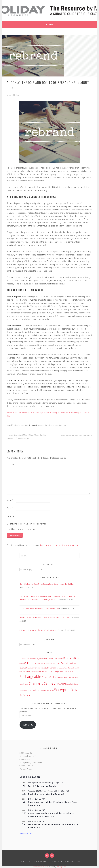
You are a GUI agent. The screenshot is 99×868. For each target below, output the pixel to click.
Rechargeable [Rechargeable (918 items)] (30, 676)
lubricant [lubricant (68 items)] (53, 668)
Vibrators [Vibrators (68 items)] (46, 690)
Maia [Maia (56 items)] (66, 668)
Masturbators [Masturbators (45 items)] (72, 668)
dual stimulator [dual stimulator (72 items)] (55, 663)
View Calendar (26, 833)
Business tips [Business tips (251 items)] (71, 658)
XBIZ (64, 425)
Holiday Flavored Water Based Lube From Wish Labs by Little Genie (45, 618)
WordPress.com (73, 861)
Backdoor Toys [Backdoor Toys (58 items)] (35, 659)
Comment (11, 466)
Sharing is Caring (21, 425)
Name (10, 500)
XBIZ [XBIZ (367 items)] (75, 690)
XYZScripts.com (61, 867)
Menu (51, 24)
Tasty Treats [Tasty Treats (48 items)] (23, 690)
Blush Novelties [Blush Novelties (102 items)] (51, 658)
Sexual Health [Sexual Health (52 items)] (24, 684)
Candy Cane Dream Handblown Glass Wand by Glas (39, 609)
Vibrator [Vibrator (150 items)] (38, 690)
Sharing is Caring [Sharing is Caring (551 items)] (41, 683)
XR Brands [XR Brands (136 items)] (25, 695)
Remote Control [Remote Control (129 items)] (49, 677)
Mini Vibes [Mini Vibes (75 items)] (26, 671)
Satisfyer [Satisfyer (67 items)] (60, 677)
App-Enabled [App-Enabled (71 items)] (24, 659)
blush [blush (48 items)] (42, 659)
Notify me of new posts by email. (23, 529)
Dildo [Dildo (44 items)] (47, 664)
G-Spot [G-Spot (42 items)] (43, 668)
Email (10, 508)
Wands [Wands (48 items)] (52, 690)
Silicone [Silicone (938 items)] (60, 683)
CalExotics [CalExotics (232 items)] (30, 663)
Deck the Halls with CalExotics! (46, 794)
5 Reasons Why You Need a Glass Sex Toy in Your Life (40, 630)
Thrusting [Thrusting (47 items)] (31, 690)
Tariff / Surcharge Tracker (43, 786)
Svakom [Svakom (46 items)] (76, 684)
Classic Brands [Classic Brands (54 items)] (41, 663)
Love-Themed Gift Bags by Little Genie (77, 435)
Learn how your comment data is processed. (60, 545)
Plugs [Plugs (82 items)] (57, 671)
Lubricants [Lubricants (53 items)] (60, 668)
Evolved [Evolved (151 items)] (24, 668)
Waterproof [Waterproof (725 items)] (63, 690)
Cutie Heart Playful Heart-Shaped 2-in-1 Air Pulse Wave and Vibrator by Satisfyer (27, 437)
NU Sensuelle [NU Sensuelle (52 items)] (35, 671)
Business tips (43, 425)
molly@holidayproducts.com (31, 763)
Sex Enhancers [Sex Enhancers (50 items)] (73, 677)
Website (10, 516)
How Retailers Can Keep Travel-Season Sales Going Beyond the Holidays (47, 584)
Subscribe (28, 725)
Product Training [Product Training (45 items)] (64, 672)
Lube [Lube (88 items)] (47, 668)
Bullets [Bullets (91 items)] (60, 658)
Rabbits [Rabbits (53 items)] (72, 671)
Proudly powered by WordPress (34, 861)
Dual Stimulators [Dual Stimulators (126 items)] (68, 663)
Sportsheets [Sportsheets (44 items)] (70, 684)
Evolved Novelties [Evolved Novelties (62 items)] (34, 668)
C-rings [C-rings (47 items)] (22, 664)
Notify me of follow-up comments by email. (28, 524)
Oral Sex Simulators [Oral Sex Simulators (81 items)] (47, 671)
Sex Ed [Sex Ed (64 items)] (66, 677)
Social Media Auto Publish (41, 867)
